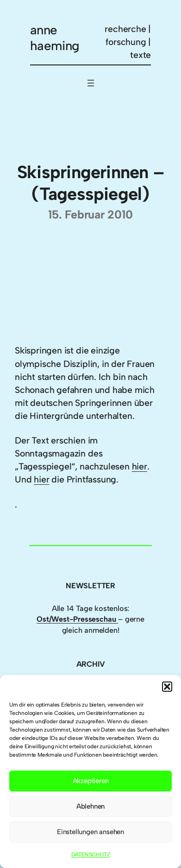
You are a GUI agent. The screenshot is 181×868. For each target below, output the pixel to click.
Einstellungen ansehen (90, 832)
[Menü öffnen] (91, 83)
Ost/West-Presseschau (77, 619)
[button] (167, 687)
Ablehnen (90, 806)
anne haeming (55, 38)
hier (140, 466)
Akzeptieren (91, 781)
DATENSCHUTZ (91, 855)
